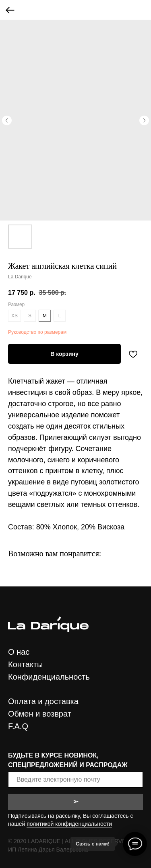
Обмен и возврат (40, 714)
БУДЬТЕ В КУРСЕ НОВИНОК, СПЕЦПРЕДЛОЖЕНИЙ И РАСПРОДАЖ (68, 760)
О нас (19, 652)
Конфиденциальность (49, 677)
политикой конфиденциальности (69, 824)
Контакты (25, 664)
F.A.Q (18, 726)
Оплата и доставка (43, 701)
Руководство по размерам (37, 332)
